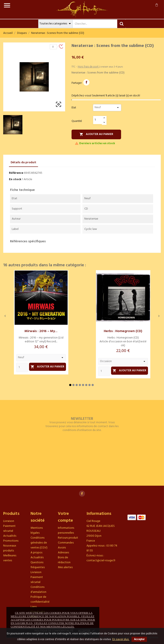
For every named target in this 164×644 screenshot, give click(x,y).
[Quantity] (22, 367)
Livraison (9, 521)
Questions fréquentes (38, 565)
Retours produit (68, 538)
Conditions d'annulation (38, 590)
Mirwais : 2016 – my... (41, 331)
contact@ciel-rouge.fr (101, 561)
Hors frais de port (88, 67)
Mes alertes (65, 567)
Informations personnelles (66, 530)
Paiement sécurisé (9, 529)
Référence (16, 173)
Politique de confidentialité (40, 599)
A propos (36, 553)
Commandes (66, 543)
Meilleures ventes (10, 558)
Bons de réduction (64, 560)
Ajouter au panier (96, 134)
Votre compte (65, 517)
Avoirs (62, 548)
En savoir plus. (121, 639)
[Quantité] (98, 120)
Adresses (63, 553)
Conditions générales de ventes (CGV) (39, 543)
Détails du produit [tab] (23, 162)
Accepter (139, 639)
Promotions (11, 541)
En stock (15, 179)
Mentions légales (37, 530)
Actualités (10, 536)
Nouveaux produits (10, 548)
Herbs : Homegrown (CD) (123, 331)
